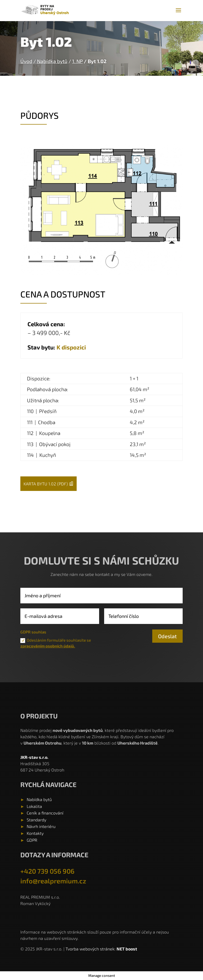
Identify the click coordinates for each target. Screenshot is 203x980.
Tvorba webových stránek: (91, 949)
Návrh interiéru (41, 826)
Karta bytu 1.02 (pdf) (46, 484)
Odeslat (167, 636)
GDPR (32, 840)
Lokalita (34, 806)
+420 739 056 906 (47, 871)
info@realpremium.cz (53, 881)
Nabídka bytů (52, 61)
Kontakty (35, 833)
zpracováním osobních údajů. (48, 646)
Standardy (36, 820)
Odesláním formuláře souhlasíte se (56, 643)
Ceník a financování (45, 813)
